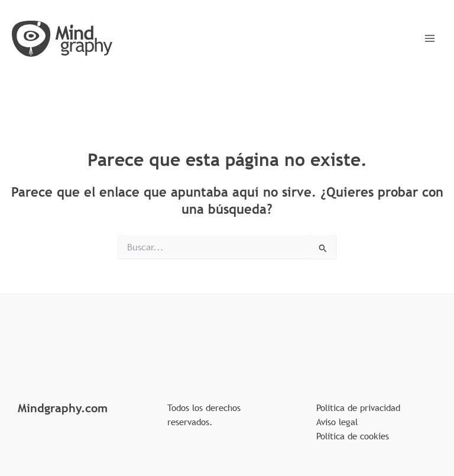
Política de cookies (353, 436)
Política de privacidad (358, 407)
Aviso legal (337, 422)
